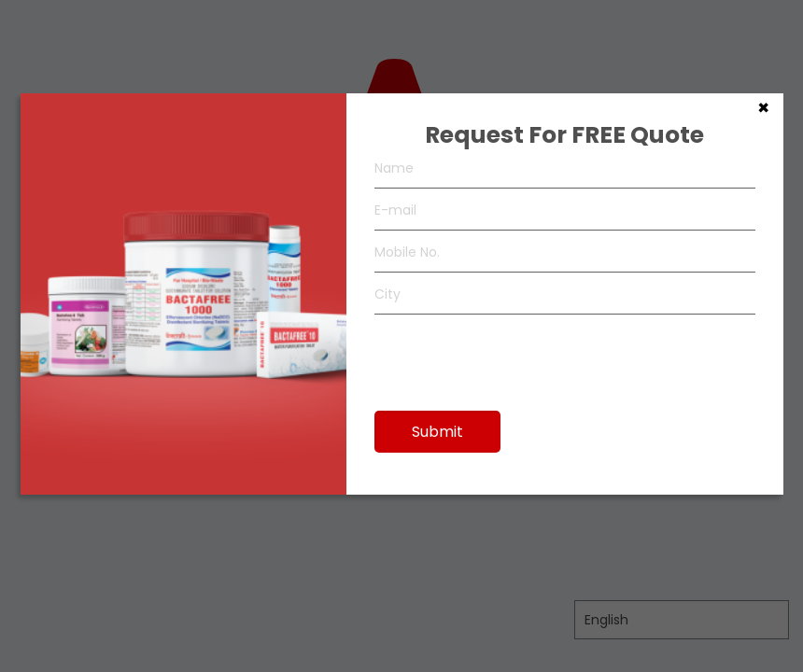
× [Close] (763, 106)
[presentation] (516, 354)
